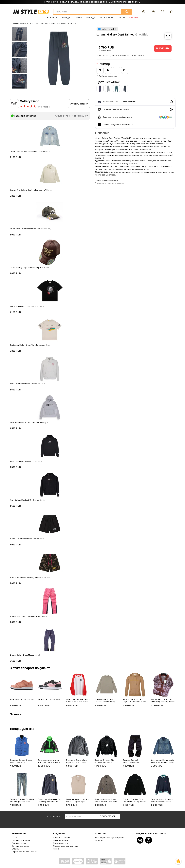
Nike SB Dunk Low (22, 699)
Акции (56, 849)
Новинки (52, 17)
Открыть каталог (79, 104)
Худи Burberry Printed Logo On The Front (135, 701)
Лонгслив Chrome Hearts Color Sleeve (78, 701)
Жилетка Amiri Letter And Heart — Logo (78, 800)
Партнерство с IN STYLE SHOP (26, 852)
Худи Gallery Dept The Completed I (29, 423)
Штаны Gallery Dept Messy (25, 655)
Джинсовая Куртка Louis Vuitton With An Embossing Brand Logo (163, 761)
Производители (61, 843)
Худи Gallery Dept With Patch (27, 384)
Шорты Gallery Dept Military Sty (30, 578)
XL (125, 70)
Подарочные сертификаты (66, 846)
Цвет (108, 82)
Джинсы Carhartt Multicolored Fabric (131, 761)
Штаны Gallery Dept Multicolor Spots (28, 616)
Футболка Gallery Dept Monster (27, 306)
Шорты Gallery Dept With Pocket (27, 539)
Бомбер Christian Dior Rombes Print (105, 761)
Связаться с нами (62, 838)
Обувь (78, 17)
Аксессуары (107, 17)
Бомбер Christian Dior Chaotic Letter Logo (134, 800)
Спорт (122, 17)
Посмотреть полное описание (110, 183)
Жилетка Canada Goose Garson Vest (21, 761)
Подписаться (108, 816)
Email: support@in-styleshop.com (109, 838)
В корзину (163, 48)
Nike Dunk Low (49, 699)
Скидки (134, 17)
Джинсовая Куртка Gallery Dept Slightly (30, 151)
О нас (14, 838)
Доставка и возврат (21, 840)
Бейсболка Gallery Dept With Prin (30, 229)
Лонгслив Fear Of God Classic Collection (105, 701)
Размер (105, 64)
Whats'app (99, 840)
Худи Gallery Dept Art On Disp (26, 461)
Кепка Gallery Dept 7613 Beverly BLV (30, 268)
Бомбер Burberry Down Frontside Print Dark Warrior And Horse (107, 801)
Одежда (91, 17)
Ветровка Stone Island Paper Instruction (77, 761)
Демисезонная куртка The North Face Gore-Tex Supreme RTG (49, 761)
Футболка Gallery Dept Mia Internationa (30, 345)
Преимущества (19, 843)
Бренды (66, 17)
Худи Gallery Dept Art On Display (27, 500)
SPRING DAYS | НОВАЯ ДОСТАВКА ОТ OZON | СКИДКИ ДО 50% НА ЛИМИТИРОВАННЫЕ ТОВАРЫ (92, 2)
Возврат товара (61, 840)
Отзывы (15, 849)
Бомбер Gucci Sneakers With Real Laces (162, 800)
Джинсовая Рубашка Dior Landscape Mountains (50, 801)
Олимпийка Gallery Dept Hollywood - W (31, 190)
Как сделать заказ (20, 846)
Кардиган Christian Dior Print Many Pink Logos (163, 701)
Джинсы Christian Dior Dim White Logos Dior (22, 800)
